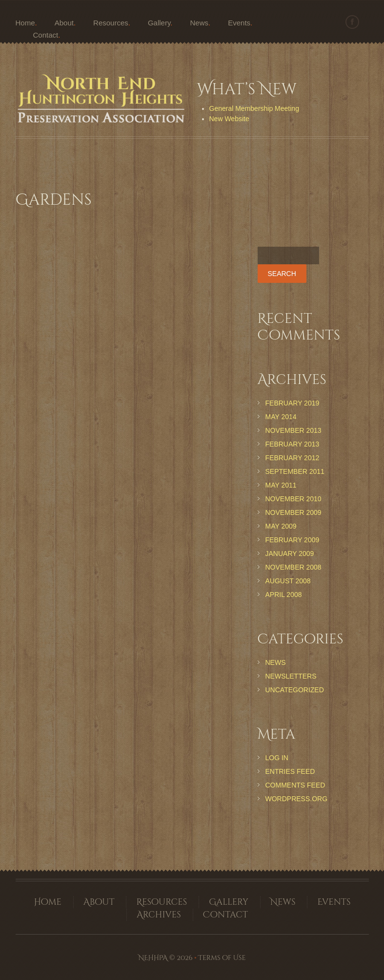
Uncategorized (295, 690)
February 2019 (293, 403)
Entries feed (290, 771)
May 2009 (281, 526)
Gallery (159, 23)
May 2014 (281, 417)
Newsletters (291, 676)
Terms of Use (222, 958)
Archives (159, 915)
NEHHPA (153, 958)
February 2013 (293, 444)
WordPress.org (297, 799)
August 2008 (288, 581)
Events (239, 23)
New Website (229, 119)
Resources (111, 23)
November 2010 (293, 499)
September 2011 (295, 471)
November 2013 (293, 430)
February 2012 (293, 458)
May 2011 (281, 485)
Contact (46, 35)
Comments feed (295, 785)
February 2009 (293, 540)
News (200, 23)
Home (25, 23)
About (64, 23)
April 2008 (284, 595)
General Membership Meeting (254, 108)
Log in (277, 758)
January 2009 (290, 554)
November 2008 (293, 567)
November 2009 (293, 512)
